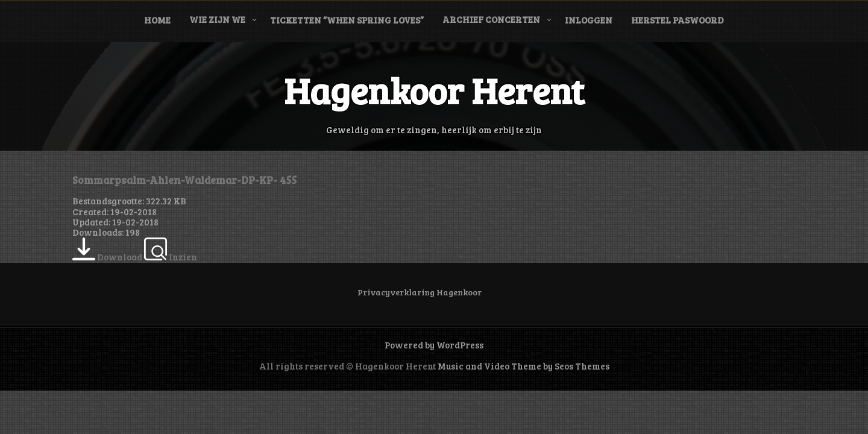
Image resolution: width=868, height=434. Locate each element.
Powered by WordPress (434, 345)
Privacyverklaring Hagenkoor (420, 292)
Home (157, 20)
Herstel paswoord (678, 20)
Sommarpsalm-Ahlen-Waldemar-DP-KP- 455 (184, 180)
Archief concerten (491, 19)
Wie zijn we (217, 19)
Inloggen (589, 20)
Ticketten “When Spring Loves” (347, 20)
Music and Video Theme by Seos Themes (524, 366)
